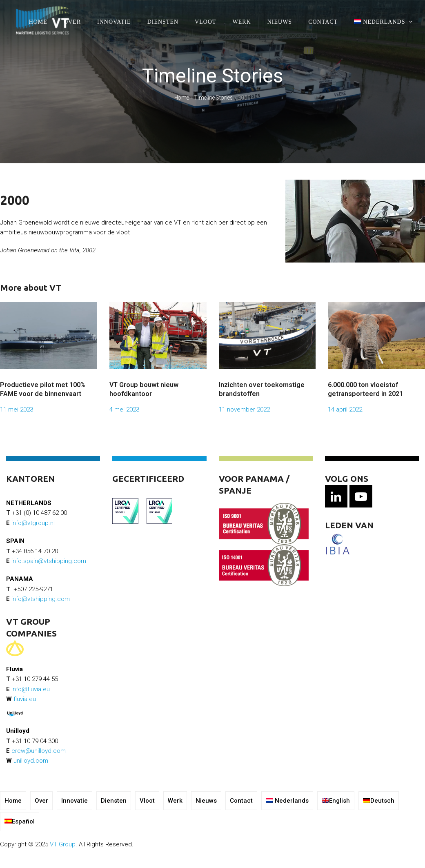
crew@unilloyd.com (39, 751)
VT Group (63, 844)
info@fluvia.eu (31, 689)
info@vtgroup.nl (33, 523)
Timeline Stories (213, 98)
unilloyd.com (31, 761)
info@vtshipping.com (41, 599)
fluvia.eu (25, 699)
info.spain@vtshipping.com (49, 561)
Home (182, 98)
